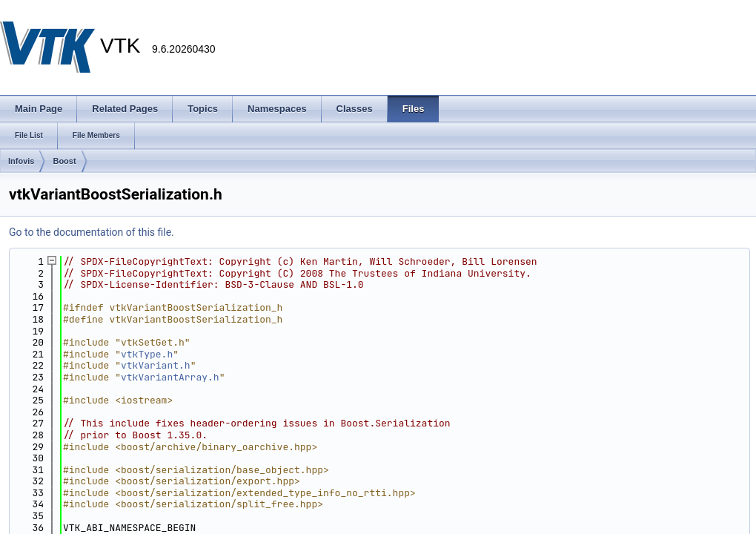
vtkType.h (147, 354)
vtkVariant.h (156, 365)
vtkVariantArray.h (170, 377)
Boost (64, 161)
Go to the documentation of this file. (92, 232)
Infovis (21, 161)
